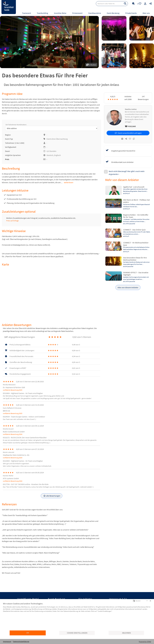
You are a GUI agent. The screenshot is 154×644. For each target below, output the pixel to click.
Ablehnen (126, 633)
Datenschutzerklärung (21, 641)
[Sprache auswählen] (134, 601)
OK (28, 633)
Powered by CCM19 (145, 642)
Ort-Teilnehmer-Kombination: (16, 125)
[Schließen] (150, 601)
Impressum (7, 641)
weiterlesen (69, 182)
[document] (77, 616)
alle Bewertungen (52, 496)
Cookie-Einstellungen (77, 633)
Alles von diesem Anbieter (128, 287)
